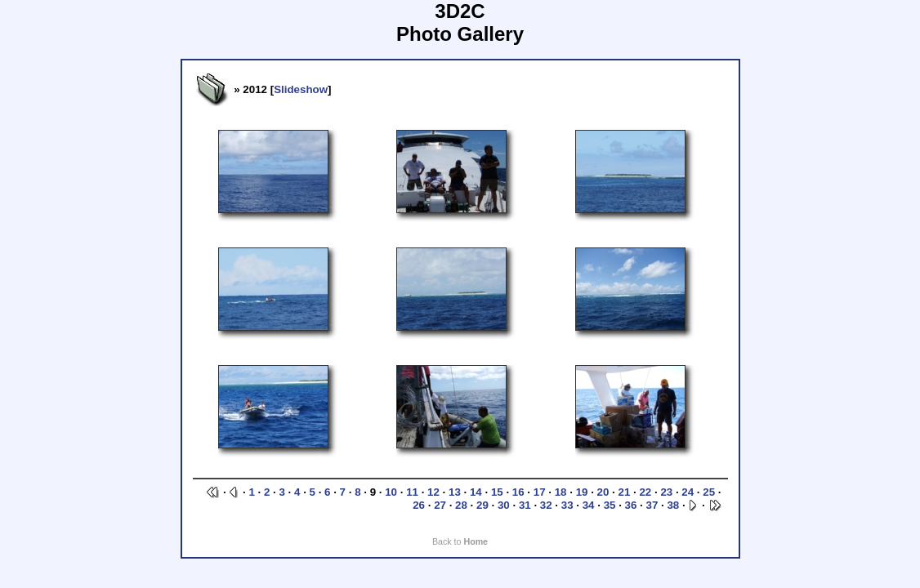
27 (440, 505)
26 (419, 505)
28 (461, 505)
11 (412, 492)
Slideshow (301, 89)
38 (673, 505)
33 (567, 505)
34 (589, 505)
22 (645, 492)
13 (455, 492)
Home (476, 541)
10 (391, 492)
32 (546, 505)
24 (688, 492)
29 (482, 505)
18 (561, 492)
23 (666, 492)
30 (504, 505)
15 (497, 492)
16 (518, 492)
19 (582, 492)
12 (433, 492)
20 (603, 492)
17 (540, 492)
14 (476, 492)
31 (525, 505)
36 (631, 505)
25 (709, 492)
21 (625, 492)
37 (652, 505)
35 (610, 505)
